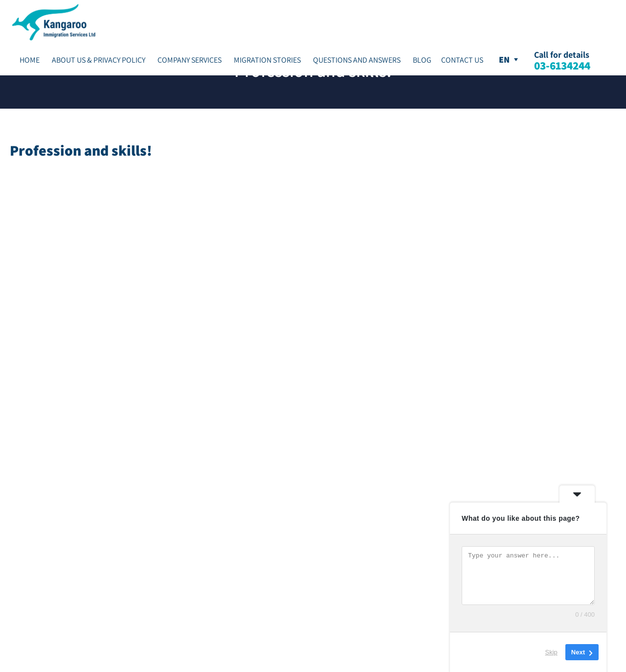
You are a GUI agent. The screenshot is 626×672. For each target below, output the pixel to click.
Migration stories (267, 60)
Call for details (562, 60)
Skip (551, 652)
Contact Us (462, 60)
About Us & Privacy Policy (99, 60)
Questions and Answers (357, 60)
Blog (422, 60)
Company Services (190, 60)
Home (30, 60)
